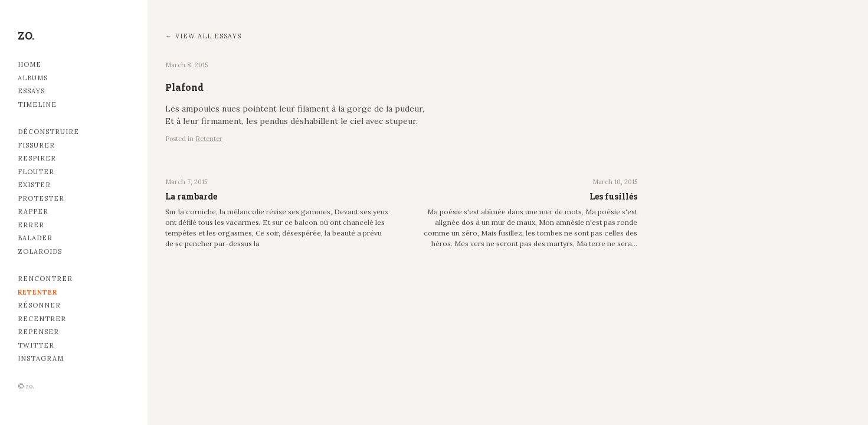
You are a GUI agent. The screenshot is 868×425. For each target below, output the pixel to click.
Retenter (37, 292)
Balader (35, 238)
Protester (41, 198)
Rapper (33, 211)
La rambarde (191, 196)
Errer (31, 225)
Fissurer (36, 145)
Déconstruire (48, 132)
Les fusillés (613, 196)
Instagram (41, 358)
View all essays (208, 36)
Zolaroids (40, 251)
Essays (31, 91)
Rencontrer (45, 279)
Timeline (37, 104)
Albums (33, 78)
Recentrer (42, 319)
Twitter (36, 345)
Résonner (39, 305)
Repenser (38, 332)
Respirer (37, 158)
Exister (34, 185)
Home (30, 64)
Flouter (36, 172)
